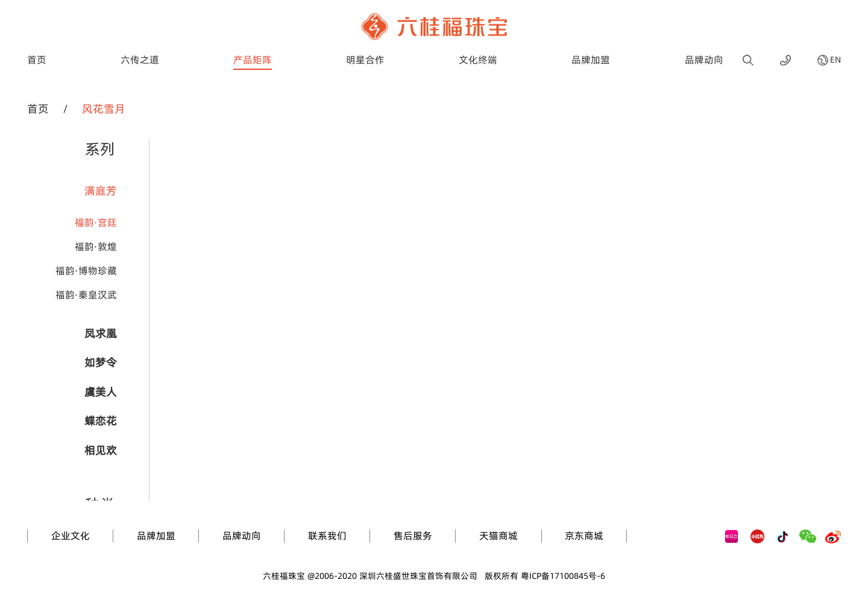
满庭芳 (101, 191)
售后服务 (413, 536)
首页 (37, 60)
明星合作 (365, 60)
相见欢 (101, 450)
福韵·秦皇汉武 (86, 295)
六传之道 (140, 60)
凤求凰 (101, 333)
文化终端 (478, 60)
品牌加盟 (591, 60)
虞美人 (101, 392)
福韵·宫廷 (96, 222)
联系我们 (327, 536)
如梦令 (101, 362)
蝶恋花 (101, 421)
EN (835, 60)
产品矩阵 (253, 60)
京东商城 (584, 536)
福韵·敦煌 (96, 246)
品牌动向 (704, 60)
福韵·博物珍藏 (86, 270)
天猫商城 (498, 536)
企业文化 (71, 536)
